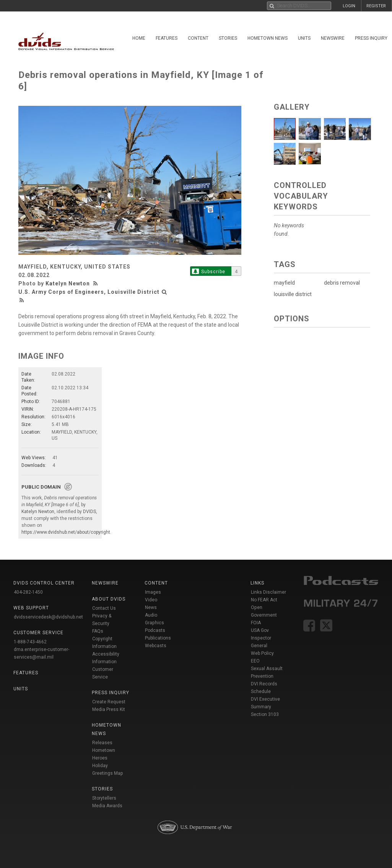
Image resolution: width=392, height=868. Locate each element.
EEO (255, 661)
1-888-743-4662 (30, 642)
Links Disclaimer (268, 592)
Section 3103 (265, 714)
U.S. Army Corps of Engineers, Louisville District (89, 292)
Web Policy (262, 653)
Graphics (155, 623)
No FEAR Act (264, 600)
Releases (102, 743)
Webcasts (156, 646)
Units (304, 38)
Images (153, 592)
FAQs (98, 631)
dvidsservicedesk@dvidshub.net (48, 617)
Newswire (333, 38)
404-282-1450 (28, 592)
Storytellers (104, 798)
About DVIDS (109, 599)
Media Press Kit (109, 709)
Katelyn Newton (68, 283)
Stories (228, 38)
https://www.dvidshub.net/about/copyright (66, 532)
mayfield (284, 283)
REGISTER (376, 6)
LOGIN (349, 6)
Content (198, 38)
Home (139, 38)
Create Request (109, 702)
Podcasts (155, 630)
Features (167, 38)
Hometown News (268, 38)
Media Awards (107, 806)
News (151, 607)
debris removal (342, 283)
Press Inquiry (371, 38)
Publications (158, 638)
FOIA (256, 623)
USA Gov (260, 630)
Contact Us (104, 608)
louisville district (293, 294)
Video (151, 600)
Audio (151, 615)
